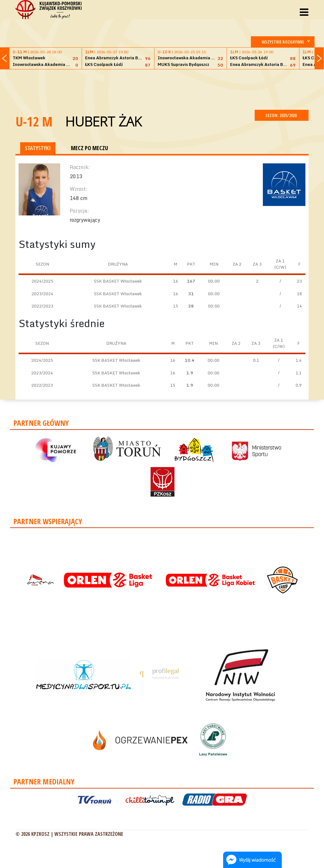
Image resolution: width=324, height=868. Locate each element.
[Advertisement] (162, 89)
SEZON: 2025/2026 (282, 115)
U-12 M (34, 121)
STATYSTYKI (38, 148)
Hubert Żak (103, 121)
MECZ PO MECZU (90, 148)
